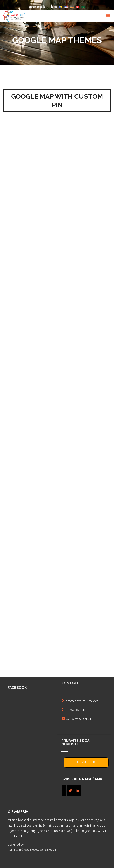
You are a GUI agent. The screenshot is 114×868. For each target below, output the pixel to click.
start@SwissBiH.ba (78, 719)
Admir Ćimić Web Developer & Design (32, 849)
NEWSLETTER (86, 762)
